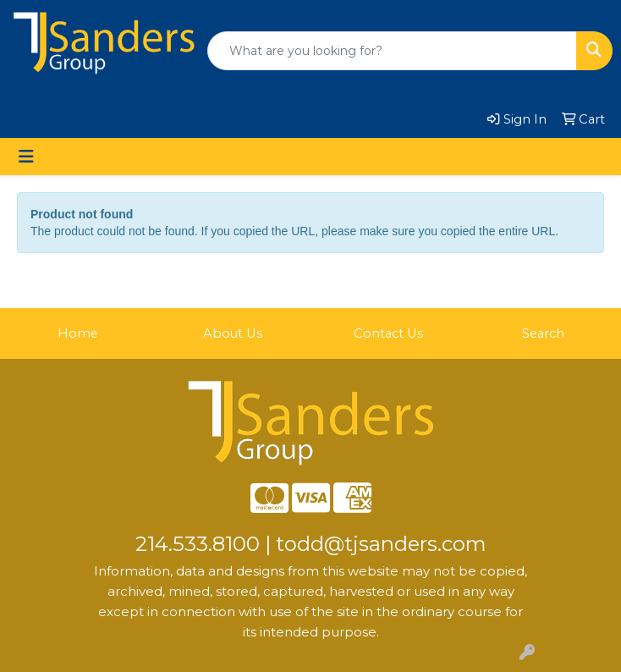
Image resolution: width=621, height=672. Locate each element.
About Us (233, 333)
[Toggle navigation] (26, 157)
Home (78, 333)
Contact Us (388, 333)
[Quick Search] (392, 51)
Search (543, 333)
